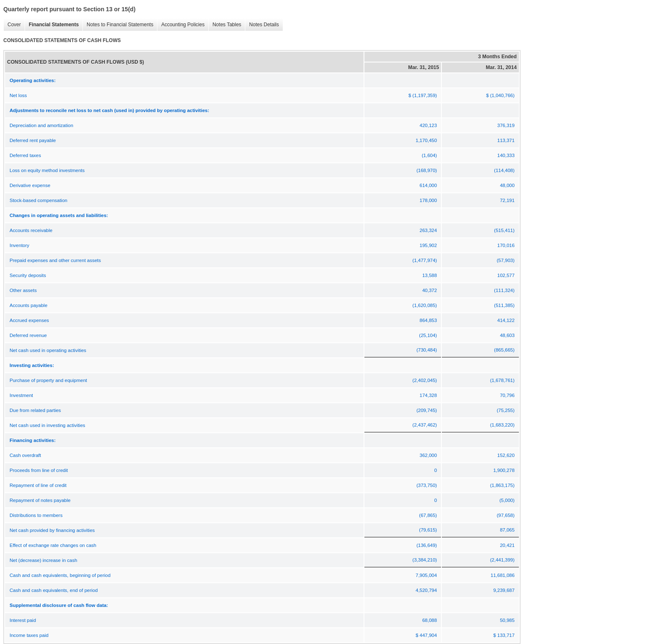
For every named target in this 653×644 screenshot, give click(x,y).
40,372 (430, 290)
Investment (21, 395)
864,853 (429, 320)
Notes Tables (225, 25)
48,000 (507, 185)
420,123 (429, 125)
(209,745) (427, 410)
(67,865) (428, 515)
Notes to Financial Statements (118, 25)
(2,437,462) (425, 425)
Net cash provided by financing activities (52, 530)
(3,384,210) (425, 560)
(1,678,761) (502, 380)
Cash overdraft (25, 455)
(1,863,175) (502, 485)
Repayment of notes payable (40, 500)
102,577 (506, 275)
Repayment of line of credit (38, 485)
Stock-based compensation (39, 200)
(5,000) (507, 500)
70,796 (507, 395)
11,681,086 (503, 575)
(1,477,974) (425, 260)
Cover (12, 25)
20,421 (507, 545)
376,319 (506, 125)
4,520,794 (426, 590)
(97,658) (506, 515)
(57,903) (506, 260)
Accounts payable (29, 305)
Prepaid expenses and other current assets (55, 260)
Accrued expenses (29, 320)
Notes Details (262, 25)
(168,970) (427, 170)
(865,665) (504, 350)
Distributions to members (36, 515)
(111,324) (504, 290)
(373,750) (427, 485)
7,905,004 (426, 575)
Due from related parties (35, 410)
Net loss (18, 95)
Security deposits (28, 275)
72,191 (507, 200)
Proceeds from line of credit (39, 470)
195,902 (429, 245)
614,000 (429, 185)
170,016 (506, 245)
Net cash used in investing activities (47, 425)
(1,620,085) (425, 305)
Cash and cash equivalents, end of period (54, 590)
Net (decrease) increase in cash (43, 560)
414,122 (506, 320)
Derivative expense (30, 185)
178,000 (429, 200)
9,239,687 (504, 590)
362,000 (429, 455)
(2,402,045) (425, 380)
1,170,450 (426, 140)
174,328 (429, 395)
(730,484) (427, 350)
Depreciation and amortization (41, 125)
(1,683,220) (502, 425)
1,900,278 (504, 470)
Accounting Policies (181, 25)
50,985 (507, 620)
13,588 (430, 275)
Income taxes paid (29, 635)
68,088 (430, 620)
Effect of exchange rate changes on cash (53, 545)
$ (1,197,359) (423, 95)
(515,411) (504, 230)
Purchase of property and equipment (48, 380)
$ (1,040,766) (500, 95)
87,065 (507, 530)
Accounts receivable (31, 230)
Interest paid (23, 620)
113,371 (506, 140)
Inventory (19, 245)
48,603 (507, 335)
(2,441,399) (502, 560)
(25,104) (428, 335)
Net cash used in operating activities (48, 350)
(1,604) (429, 155)
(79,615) (428, 530)
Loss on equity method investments (47, 170)
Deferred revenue (28, 335)
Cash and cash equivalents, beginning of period (60, 575)
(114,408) (504, 170)
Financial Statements (52, 25)
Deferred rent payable (33, 140)
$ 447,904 (426, 635)
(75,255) (506, 410)
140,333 (506, 155)
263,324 (429, 230)
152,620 (506, 455)
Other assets (23, 290)
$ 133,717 (504, 635)
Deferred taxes (25, 155)
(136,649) (427, 545)
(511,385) (504, 305)
